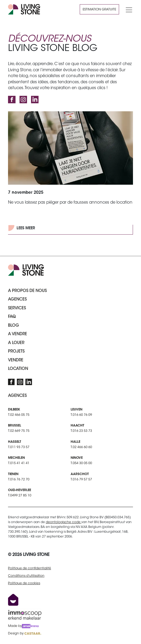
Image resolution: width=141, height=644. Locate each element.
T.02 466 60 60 (81, 447)
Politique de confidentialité (30, 568)
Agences (17, 300)
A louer (16, 343)
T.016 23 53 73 (81, 431)
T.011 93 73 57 (19, 447)
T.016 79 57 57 (81, 480)
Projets (16, 352)
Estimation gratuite (99, 10)
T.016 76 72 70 (19, 480)
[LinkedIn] (35, 100)
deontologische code (64, 522)
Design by (25, 634)
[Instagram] (23, 100)
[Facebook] (12, 100)
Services (17, 308)
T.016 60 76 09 (81, 415)
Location (18, 369)
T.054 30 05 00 (81, 463)
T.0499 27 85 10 (20, 496)
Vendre (16, 360)
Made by (23, 626)
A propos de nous (27, 291)
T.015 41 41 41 (19, 463)
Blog (14, 326)
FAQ (12, 317)
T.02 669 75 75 (19, 431)
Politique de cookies (24, 583)
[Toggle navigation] (127, 9)
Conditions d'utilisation (26, 576)
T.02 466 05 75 (19, 415)
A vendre (18, 334)
